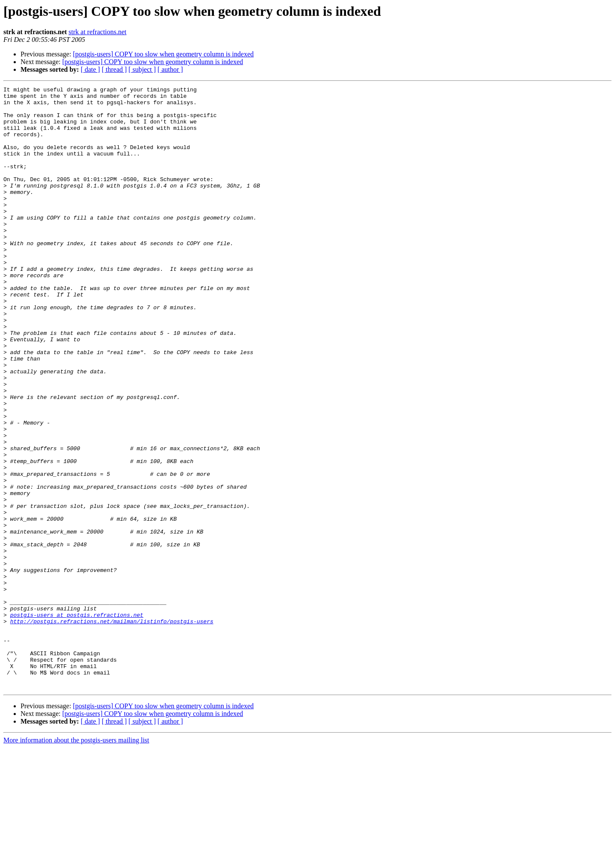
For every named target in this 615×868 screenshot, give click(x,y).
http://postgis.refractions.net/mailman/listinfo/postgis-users (112, 729)
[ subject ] (142, 69)
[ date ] (90, 69)
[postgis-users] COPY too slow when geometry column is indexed (163, 54)
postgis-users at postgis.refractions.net (77, 721)
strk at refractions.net (98, 32)
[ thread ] (114, 69)
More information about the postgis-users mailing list (76, 861)
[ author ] (170, 69)
